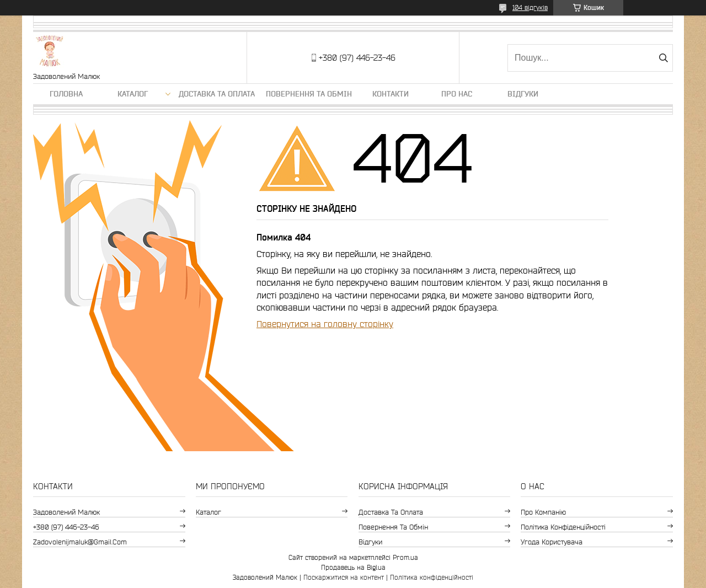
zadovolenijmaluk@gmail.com (80, 542)
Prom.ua (405, 557)
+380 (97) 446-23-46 (66, 527)
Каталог (133, 94)
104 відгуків (530, 7)
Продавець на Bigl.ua (353, 567)
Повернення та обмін (309, 94)
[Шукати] (663, 58)
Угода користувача (552, 542)
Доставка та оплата (217, 94)
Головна (66, 94)
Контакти (391, 94)
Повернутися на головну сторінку (325, 324)
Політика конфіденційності (563, 527)
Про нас (457, 94)
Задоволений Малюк (66, 512)
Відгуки (523, 94)
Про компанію (543, 512)
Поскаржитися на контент (344, 577)
